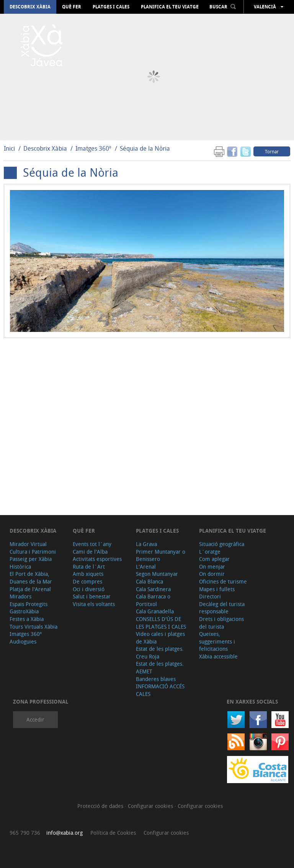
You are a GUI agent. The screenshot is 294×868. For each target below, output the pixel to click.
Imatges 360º (93, 148)
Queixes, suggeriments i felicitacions (217, 641)
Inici (9, 148)
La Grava (146, 544)
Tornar (272, 151)
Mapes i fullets (217, 589)
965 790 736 (25, 833)
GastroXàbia (24, 611)
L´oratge (210, 552)
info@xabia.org (65, 833)
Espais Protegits (29, 604)
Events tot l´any (92, 544)
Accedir (35, 719)
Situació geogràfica (222, 544)
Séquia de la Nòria (145, 148)
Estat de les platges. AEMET (160, 667)
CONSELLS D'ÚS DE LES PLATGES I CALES (161, 623)
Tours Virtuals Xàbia (33, 627)
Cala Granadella (155, 611)
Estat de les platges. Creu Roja (160, 653)
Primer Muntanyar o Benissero (161, 555)
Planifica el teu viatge (170, 7)
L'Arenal (146, 566)
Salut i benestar (92, 596)
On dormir (212, 574)
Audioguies (23, 641)
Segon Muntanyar (157, 574)
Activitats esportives (97, 559)
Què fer (72, 7)
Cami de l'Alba (90, 552)
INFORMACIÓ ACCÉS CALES (160, 690)
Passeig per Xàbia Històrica (31, 563)
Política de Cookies (113, 833)
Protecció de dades (101, 806)
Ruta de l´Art (89, 566)
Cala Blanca (149, 581)
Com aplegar (214, 559)
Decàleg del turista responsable (222, 608)
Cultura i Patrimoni (33, 552)
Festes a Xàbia (27, 619)
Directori (210, 596)
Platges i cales (111, 7)
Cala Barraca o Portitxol (153, 600)
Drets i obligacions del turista (221, 623)
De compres (87, 581)
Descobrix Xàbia (30, 7)
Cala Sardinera (153, 589)
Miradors (20, 596)
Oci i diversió (89, 589)
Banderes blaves (156, 679)
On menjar (212, 566)
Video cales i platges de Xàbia (160, 638)
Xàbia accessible (218, 656)
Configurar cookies (151, 806)
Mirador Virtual (28, 544)
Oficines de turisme (223, 581)
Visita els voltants (94, 604)
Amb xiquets (88, 574)
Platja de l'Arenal (30, 589)
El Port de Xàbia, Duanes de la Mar (31, 578)
